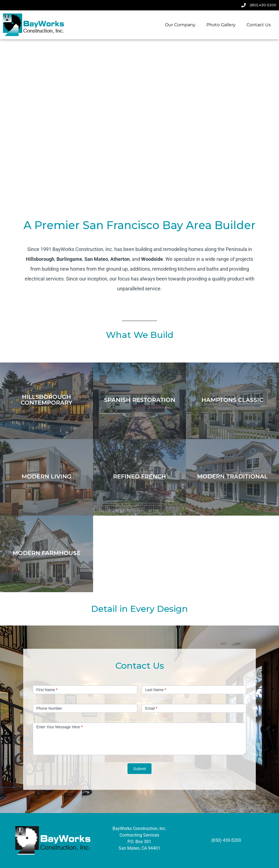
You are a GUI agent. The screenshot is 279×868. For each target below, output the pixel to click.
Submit (140, 769)
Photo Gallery (221, 25)
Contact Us (259, 25)
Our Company (180, 25)
